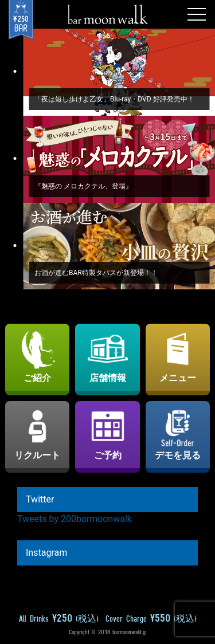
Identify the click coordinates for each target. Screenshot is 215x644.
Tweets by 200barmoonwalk (75, 519)
